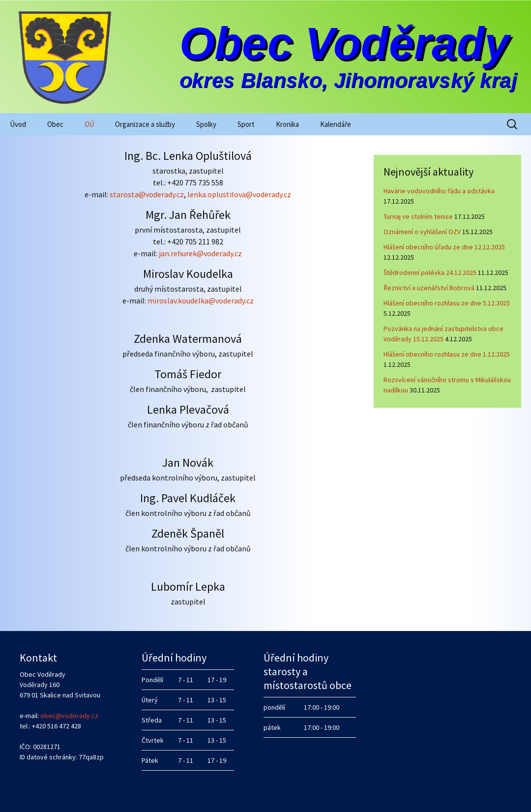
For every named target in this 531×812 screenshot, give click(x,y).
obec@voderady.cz (69, 716)
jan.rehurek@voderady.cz (200, 253)
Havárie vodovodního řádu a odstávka (439, 191)
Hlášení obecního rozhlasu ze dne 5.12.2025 (447, 303)
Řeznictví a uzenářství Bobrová (429, 288)
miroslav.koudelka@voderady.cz (201, 301)
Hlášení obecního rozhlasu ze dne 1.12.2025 (447, 354)
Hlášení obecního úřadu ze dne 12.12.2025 (444, 247)
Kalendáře (336, 124)
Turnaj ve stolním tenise (418, 216)
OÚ (89, 124)
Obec (55, 124)
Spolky (206, 124)
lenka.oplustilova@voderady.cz (239, 194)
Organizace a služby (145, 124)
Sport (246, 124)
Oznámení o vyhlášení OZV (422, 232)
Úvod (18, 124)
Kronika (287, 124)
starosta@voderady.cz (146, 194)
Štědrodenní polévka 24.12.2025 (430, 272)
